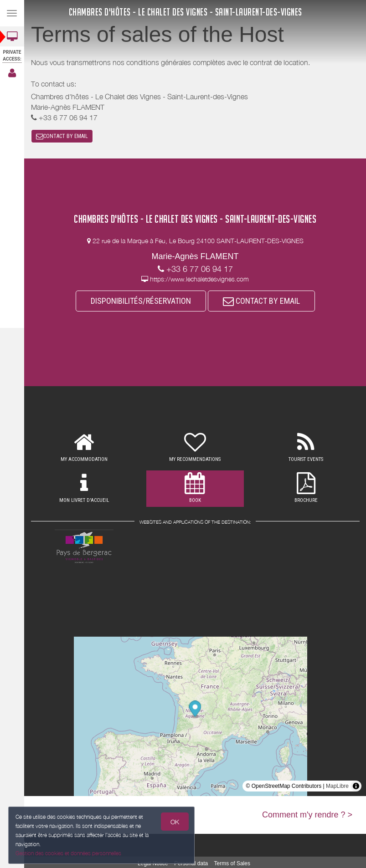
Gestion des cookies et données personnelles (67, 854)
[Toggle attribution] (356, 786)
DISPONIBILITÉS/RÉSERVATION (141, 301)
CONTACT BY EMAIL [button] (62, 136)
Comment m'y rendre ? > (307, 815)
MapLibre (337, 786)
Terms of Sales (232, 863)
